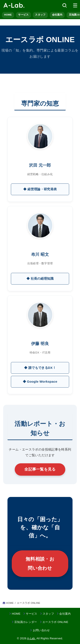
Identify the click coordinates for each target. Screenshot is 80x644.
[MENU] (75, 5)
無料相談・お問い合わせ (40, 564)
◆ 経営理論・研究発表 (40, 189)
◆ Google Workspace (40, 381)
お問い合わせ (41, 630)
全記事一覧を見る (40, 469)
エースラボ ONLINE (55, 622)
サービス (23, 15)
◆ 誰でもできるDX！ (40, 368)
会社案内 (57, 15)
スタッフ (40, 15)
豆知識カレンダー (26, 622)
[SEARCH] (65, 5)
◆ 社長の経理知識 (40, 278)
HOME (8, 15)
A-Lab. (14, 5)
